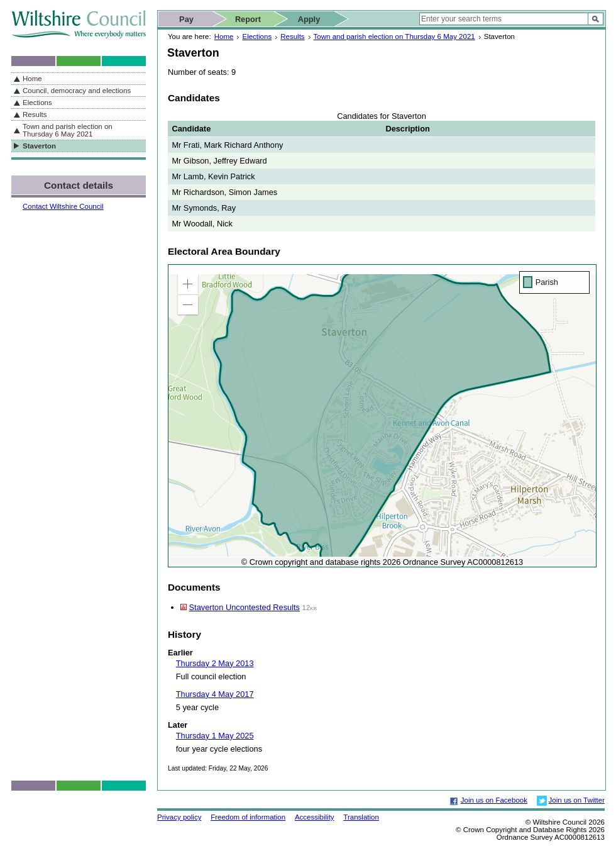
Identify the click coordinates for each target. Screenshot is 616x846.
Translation (361, 817)
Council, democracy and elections (77, 91)
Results (292, 36)
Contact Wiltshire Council (63, 206)
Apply (309, 19)
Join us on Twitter (577, 800)
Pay (186, 19)
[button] (188, 284)
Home (224, 36)
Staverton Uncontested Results (245, 607)
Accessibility (315, 817)
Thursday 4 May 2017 (215, 694)
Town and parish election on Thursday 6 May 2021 (394, 36)
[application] (382, 416)
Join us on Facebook (494, 800)
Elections (257, 36)
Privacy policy (179, 817)
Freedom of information (248, 817)
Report (248, 19)
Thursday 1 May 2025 (215, 736)
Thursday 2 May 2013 (215, 663)
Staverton (39, 146)
